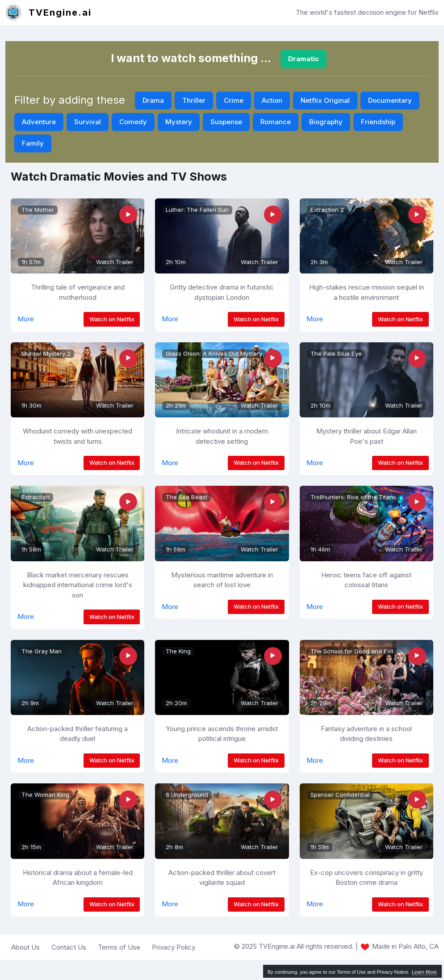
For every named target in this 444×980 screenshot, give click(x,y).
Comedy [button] (133, 122)
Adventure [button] (39, 122)
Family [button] (33, 143)
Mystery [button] (179, 122)
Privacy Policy (174, 947)
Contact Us (69, 947)
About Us (25, 947)
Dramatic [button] (304, 59)
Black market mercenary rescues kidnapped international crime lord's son (78, 585)
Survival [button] (88, 122)
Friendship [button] (378, 122)
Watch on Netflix (112, 319)
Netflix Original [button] (325, 100)
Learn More (424, 972)
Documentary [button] (390, 100)
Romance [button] (276, 122)
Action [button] (272, 100)
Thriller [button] (194, 100)
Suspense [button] (226, 122)
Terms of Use (119, 947)
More (26, 319)
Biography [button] (326, 122)
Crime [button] (234, 100)
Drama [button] (153, 100)
